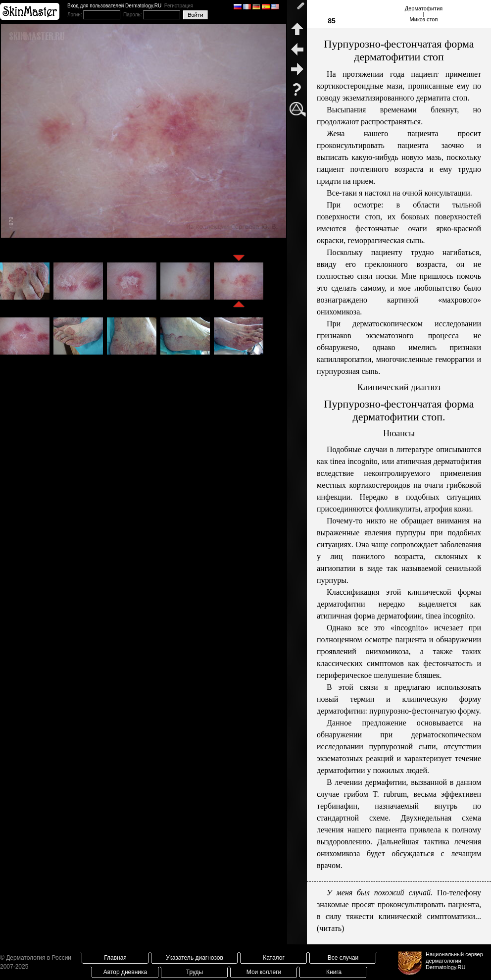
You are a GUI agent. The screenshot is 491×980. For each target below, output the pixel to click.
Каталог (274, 958)
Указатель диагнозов (195, 958)
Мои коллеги (264, 972)
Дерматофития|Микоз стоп (424, 14)
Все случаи (343, 958)
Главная (115, 958)
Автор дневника (125, 972)
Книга (334, 972)
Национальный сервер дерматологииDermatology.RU (454, 961)
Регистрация (179, 6)
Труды (195, 972)
